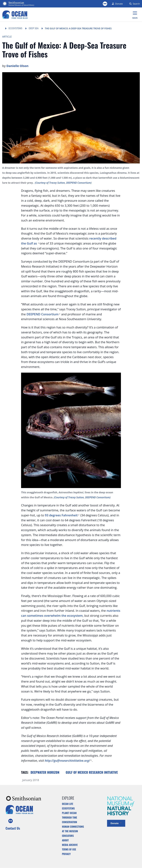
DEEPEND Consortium (43, 314)
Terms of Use (69, 849)
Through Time (70, 817)
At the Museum (70, 831)
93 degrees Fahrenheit (62, 515)
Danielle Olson (17, 66)
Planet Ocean (69, 813)
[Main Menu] (135, 14)
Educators (68, 836)
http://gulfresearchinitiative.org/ (68, 760)
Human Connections (73, 827)
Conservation (70, 822)
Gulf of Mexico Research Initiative (92, 772)
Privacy (66, 854)
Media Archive (70, 845)
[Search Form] (134, 4)
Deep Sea (34, 28)
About (65, 840)
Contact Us (13, 828)
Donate (116, 823)
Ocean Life (68, 804)
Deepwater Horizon (45, 772)
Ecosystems (15, 28)
